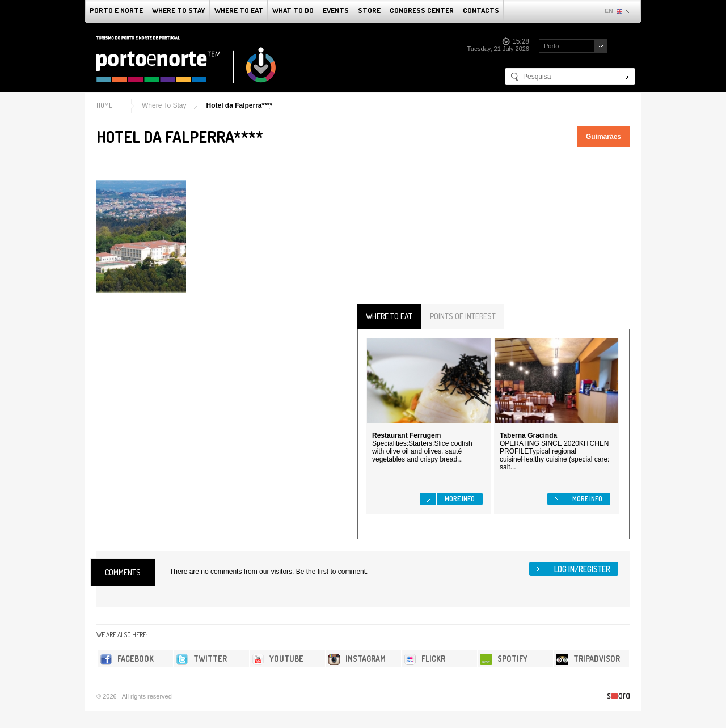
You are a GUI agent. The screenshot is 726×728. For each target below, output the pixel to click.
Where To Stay (179, 10)
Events (336, 10)
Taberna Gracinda (528, 435)
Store (369, 10)
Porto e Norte (116, 10)
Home (104, 105)
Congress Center (422, 10)
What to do (293, 10)
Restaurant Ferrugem (406, 435)
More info (460, 499)
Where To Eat (239, 10)
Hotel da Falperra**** (239, 105)
